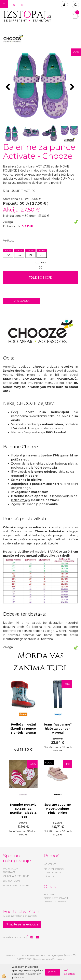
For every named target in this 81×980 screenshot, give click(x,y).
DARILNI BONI (12, 881)
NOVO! (49, 763)
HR (22, 5)
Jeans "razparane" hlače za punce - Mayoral (58, 729)
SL (15, 5)
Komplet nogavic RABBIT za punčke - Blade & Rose (23, 811)
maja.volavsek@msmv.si (50, 959)
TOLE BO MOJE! (41, 278)
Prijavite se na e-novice (22, 924)
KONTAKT (50, 864)
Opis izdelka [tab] (22, 301)
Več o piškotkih (69, 972)
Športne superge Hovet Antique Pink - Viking (58, 809)
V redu (53, 972)
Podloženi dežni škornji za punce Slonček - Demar (23, 729)
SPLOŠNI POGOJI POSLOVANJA (54, 871)
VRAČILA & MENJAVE (16, 876)
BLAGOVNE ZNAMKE (16, 885)
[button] (73, 87)
